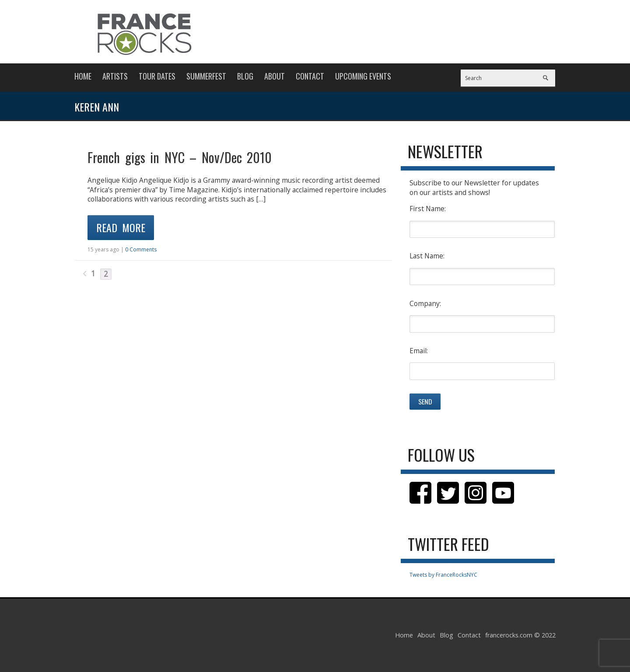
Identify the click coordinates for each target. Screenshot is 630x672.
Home (83, 76)
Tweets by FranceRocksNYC (443, 575)
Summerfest (206, 76)
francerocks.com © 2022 (520, 635)
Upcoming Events (363, 76)
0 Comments (141, 249)
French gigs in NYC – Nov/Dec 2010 (180, 157)
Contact (310, 76)
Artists (115, 76)
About (275, 76)
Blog (245, 76)
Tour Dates (157, 76)
